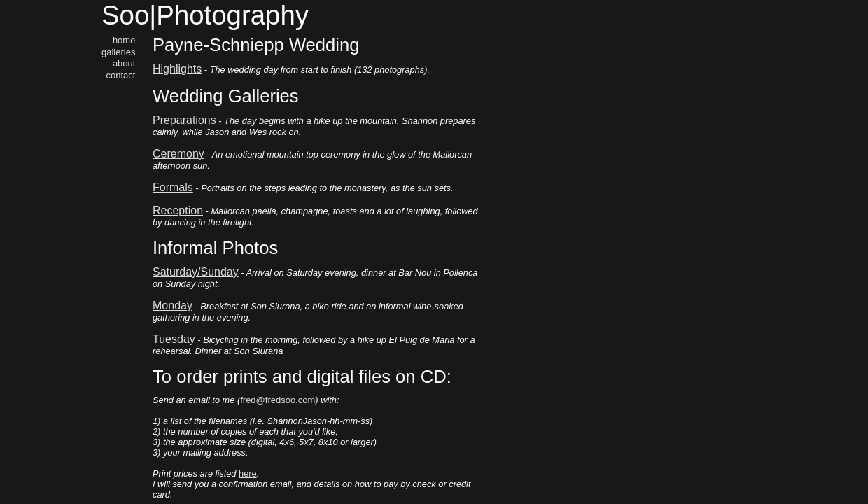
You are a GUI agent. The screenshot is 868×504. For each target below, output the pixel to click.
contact (121, 75)
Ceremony (178, 154)
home (124, 40)
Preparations (184, 120)
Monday (173, 306)
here (248, 474)
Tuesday (174, 339)
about (124, 63)
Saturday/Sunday (196, 272)
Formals (173, 187)
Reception (178, 210)
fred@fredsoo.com (278, 400)
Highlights (177, 69)
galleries (118, 52)
